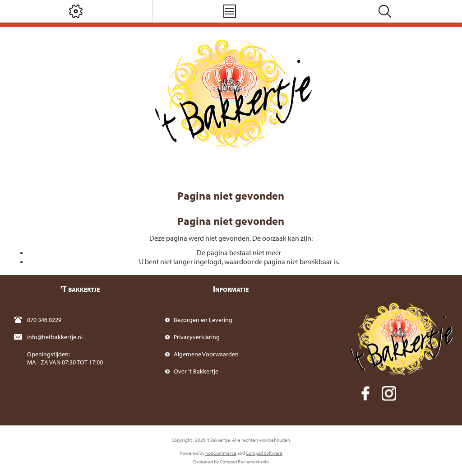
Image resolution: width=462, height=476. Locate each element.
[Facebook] (365, 393)
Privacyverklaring (197, 337)
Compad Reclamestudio (244, 462)
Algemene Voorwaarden (206, 354)
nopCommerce (221, 453)
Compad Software (264, 453)
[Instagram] (389, 393)
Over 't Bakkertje (196, 371)
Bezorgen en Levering (203, 320)
